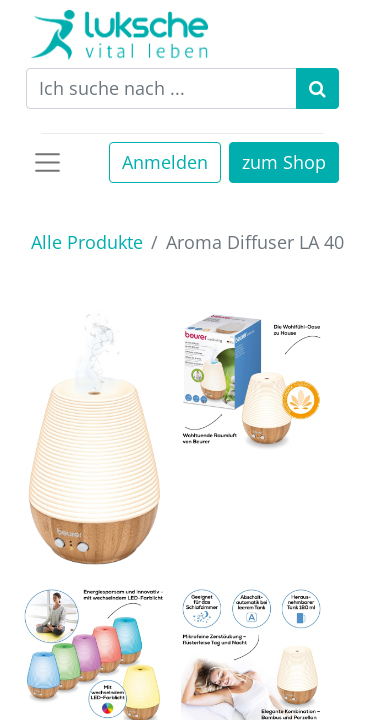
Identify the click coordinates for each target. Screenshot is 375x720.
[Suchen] (317, 88)
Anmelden (165, 162)
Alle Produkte (87, 242)
